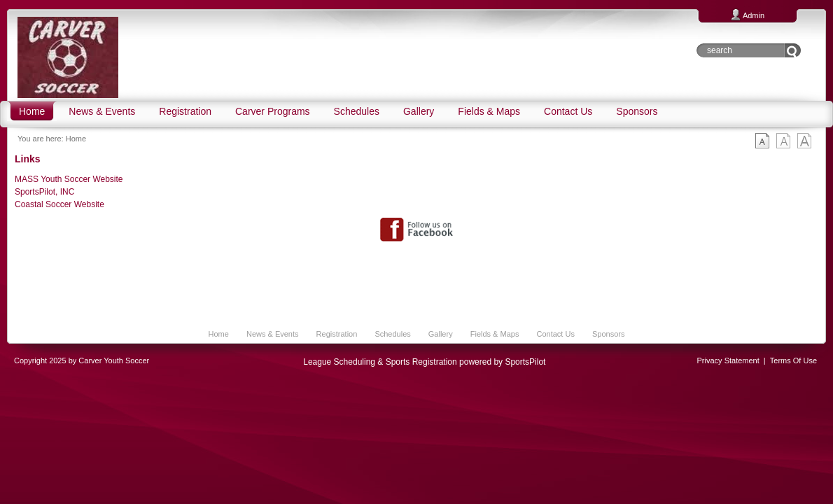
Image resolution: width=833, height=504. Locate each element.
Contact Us (555, 334)
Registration (337, 334)
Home (76, 139)
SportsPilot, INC (44, 192)
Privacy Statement (728, 360)
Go (793, 50)
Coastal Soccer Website (59, 204)
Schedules (392, 334)
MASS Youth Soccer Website (69, 179)
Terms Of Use (793, 360)
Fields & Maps (495, 334)
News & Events (273, 334)
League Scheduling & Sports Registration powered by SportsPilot (424, 362)
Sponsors (608, 334)
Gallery (441, 334)
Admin (754, 15)
